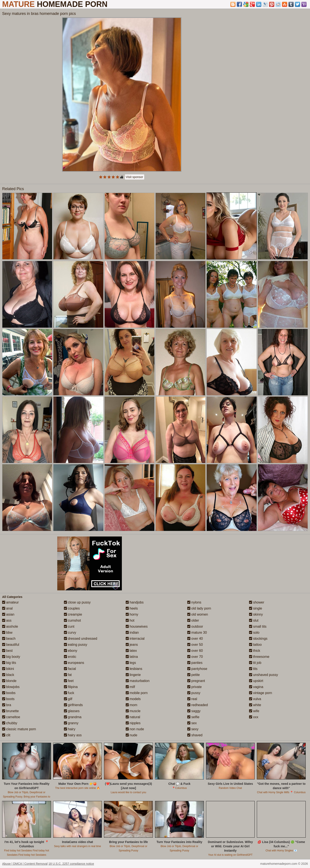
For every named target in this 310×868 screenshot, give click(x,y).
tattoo (255, 645)
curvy (70, 633)
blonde (9, 681)
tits (253, 669)
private (194, 687)
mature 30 (197, 633)
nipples (133, 723)
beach (9, 639)
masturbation (138, 681)
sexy (193, 729)
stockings (258, 639)
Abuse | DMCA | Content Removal (25, 864)
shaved (195, 735)
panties (195, 663)
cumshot (72, 620)
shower (257, 602)
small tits (258, 626)
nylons (194, 602)
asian (8, 614)
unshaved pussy (263, 675)
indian (132, 633)
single (256, 608)
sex (192, 723)
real (192, 699)
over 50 (195, 645)
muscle (133, 711)
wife (254, 711)
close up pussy (77, 602)
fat (68, 675)
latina (132, 657)
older (193, 620)
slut (254, 620)
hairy (70, 729)
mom (132, 705)
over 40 (195, 639)
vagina (256, 687)
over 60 (195, 651)
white (255, 705)
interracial (135, 639)
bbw (7, 633)
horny (132, 614)
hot (130, 620)
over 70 (195, 657)
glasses (72, 711)
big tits (9, 663)
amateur (10, 602)
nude (132, 735)
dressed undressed (81, 639)
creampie (73, 614)
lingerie (133, 675)
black (8, 675)
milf (130, 687)
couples (72, 608)
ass (7, 620)
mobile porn (137, 693)
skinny (256, 614)
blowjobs (11, 687)
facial (70, 669)
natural (133, 717)
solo (254, 633)
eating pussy (76, 645)
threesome (259, 657)
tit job (255, 663)
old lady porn (199, 608)
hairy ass (73, 735)
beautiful (11, 645)
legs (131, 663)
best (7, 651)
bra (7, 705)
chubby (10, 723)
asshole (10, 626)
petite (194, 675)
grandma (73, 717)
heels (132, 608)
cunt (69, 626)
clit (6, 735)
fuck (69, 693)
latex (131, 651)
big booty (11, 657)
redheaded (198, 705)
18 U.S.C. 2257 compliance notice (71, 864)
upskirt (256, 681)
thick (255, 651)
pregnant (196, 681)
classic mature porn (19, 729)
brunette (10, 711)
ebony (71, 651)
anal (7, 608)
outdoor (195, 626)
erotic (70, 657)
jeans (132, 645)
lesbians (134, 669)
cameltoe (11, 717)
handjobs (135, 602)
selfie (193, 717)
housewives (137, 626)
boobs (9, 693)
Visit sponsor (135, 177)
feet (69, 681)
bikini (8, 669)
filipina (71, 687)
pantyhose (197, 669)
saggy (194, 711)
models (133, 699)
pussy (194, 693)
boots (8, 699)
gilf (68, 699)
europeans (74, 663)
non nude (135, 729)
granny (71, 723)
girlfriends (73, 705)
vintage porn (261, 693)
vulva (255, 699)
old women (198, 614)
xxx (254, 717)
